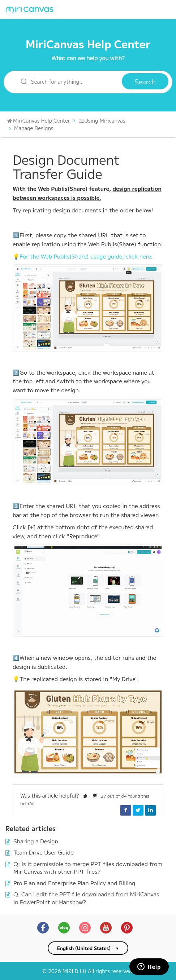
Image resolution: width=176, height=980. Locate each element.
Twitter (138, 810)
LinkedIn (150, 810)
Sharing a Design (36, 841)
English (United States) (84, 948)
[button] (85, 795)
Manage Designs (34, 128)
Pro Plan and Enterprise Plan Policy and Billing (74, 883)
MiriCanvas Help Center (88, 44)
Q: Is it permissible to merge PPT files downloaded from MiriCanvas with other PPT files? (88, 868)
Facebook (126, 810)
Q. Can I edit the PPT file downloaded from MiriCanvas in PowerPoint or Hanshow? (86, 898)
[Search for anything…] (67, 81)
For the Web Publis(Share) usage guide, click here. (86, 256)
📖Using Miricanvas (102, 120)
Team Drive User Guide (44, 852)
